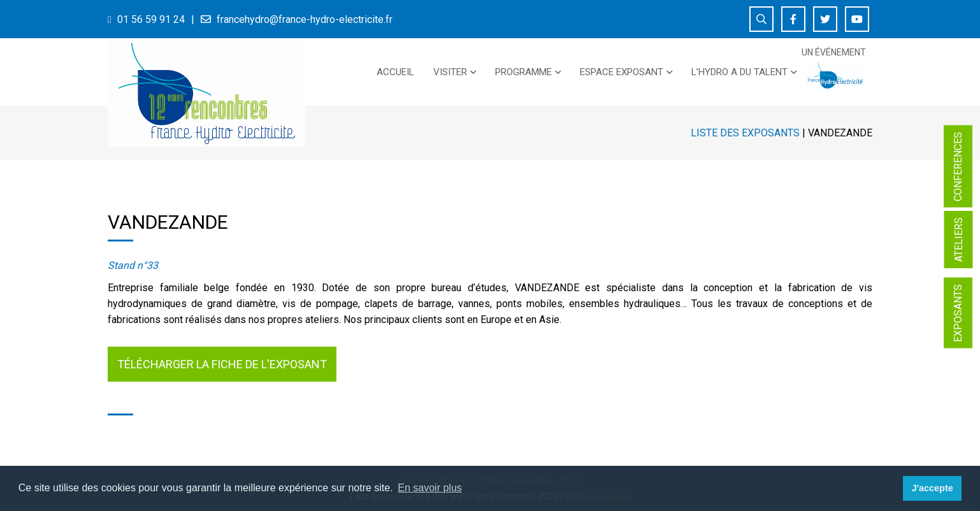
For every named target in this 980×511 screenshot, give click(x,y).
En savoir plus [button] (430, 488)
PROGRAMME (523, 72)
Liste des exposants (745, 133)
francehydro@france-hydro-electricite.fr (305, 19)
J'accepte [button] (933, 488)
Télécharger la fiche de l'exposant (222, 364)
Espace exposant (622, 72)
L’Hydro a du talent (739, 72)
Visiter (450, 72)
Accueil (395, 72)
